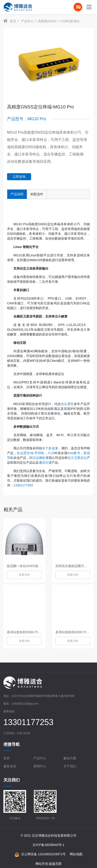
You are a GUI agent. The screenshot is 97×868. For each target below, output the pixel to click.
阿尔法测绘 (37, 458)
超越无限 (55, 864)
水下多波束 (50, 448)
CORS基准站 (70, 21)
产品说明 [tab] (17, 194)
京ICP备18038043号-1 (48, 845)
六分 (51, 453)
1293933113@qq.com (25, 704)
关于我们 (70, 766)
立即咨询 (19, 177)
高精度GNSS (47, 21)
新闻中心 (40, 766)
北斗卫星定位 (77, 458)
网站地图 (76, 854)
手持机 (40, 453)
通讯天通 (45, 463)
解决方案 (70, 758)
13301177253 (23, 485)
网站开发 (42, 864)
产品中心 (27, 21)
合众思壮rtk (25, 453)
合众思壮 (67, 404)
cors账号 (74, 453)
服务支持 (10, 766)
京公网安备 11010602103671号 (40, 855)
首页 (13, 21)
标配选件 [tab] (37, 194)
